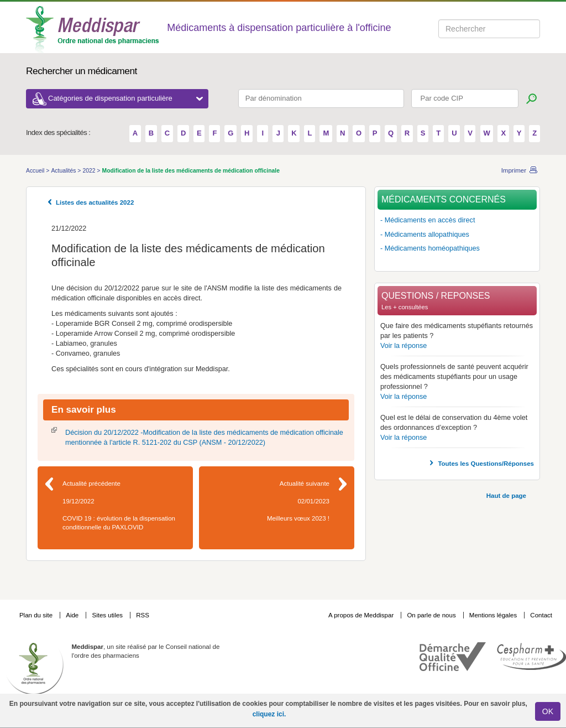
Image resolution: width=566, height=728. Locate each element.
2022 (90, 171)
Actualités (64, 171)
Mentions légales (494, 615)
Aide (73, 615)
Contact (541, 615)
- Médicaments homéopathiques (430, 248)
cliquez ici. (269, 714)
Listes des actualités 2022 (95, 202)
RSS (143, 615)
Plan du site (37, 615)
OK (548, 711)
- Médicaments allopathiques (425, 235)
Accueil (36, 171)
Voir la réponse (403, 346)
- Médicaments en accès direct (428, 220)
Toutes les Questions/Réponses (486, 464)
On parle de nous (431, 615)
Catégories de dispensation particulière (125, 98)
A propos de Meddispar (361, 615)
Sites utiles (108, 615)
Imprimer (514, 170)
